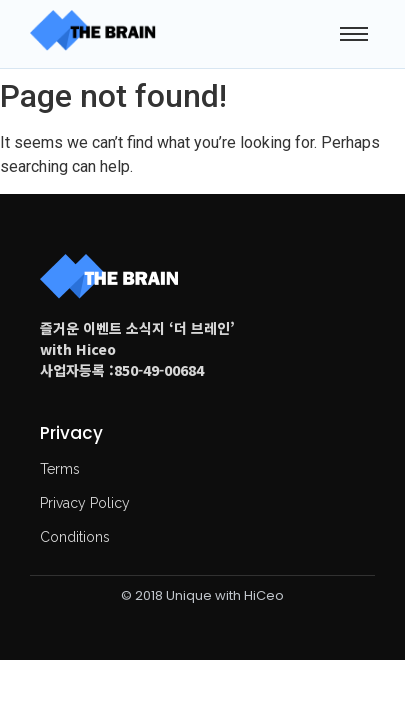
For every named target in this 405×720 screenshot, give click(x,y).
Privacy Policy (85, 503)
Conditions (75, 537)
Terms (60, 469)
